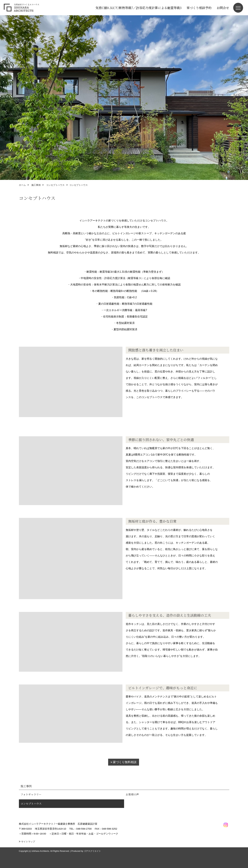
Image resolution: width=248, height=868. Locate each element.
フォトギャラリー (31, 794)
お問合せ (223, 8)
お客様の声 (132, 794)
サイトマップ (28, 842)
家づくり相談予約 (199, 8)
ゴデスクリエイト (92, 851)
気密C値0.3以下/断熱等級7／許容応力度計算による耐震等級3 (138, 8)
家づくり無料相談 (125, 762)
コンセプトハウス (31, 804)
